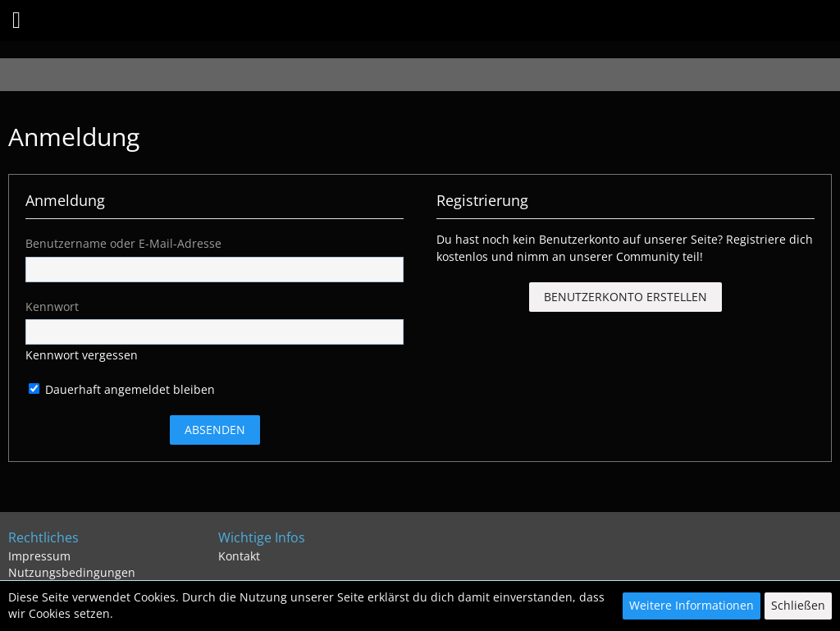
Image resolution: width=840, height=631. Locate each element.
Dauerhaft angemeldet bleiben (122, 389)
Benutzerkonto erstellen (625, 297)
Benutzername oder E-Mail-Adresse (123, 243)
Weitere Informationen (692, 605)
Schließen (798, 605)
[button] (16, 21)
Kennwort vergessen (82, 355)
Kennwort (52, 306)
